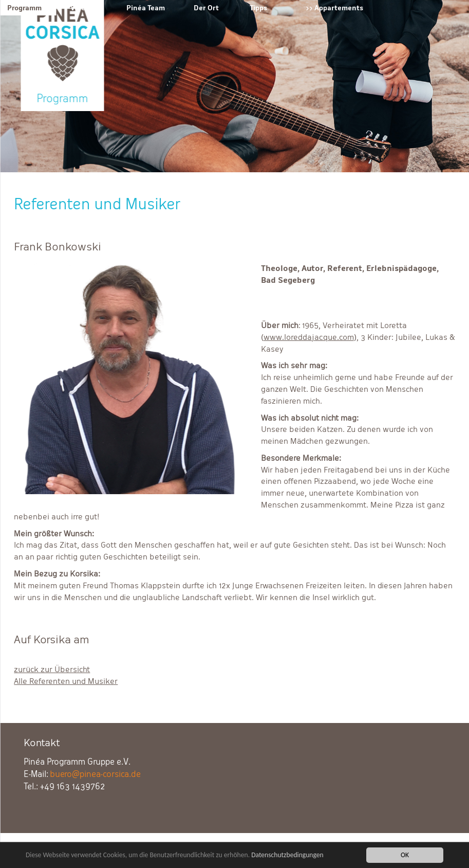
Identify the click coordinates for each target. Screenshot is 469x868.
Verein (81, 8)
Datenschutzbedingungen (287, 855)
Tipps (258, 8)
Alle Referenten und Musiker (66, 681)
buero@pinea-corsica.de (95, 774)
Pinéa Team (146, 8)
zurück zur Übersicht (52, 669)
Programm (24, 8)
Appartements (339, 8)
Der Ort (206, 8)
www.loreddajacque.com (309, 337)
